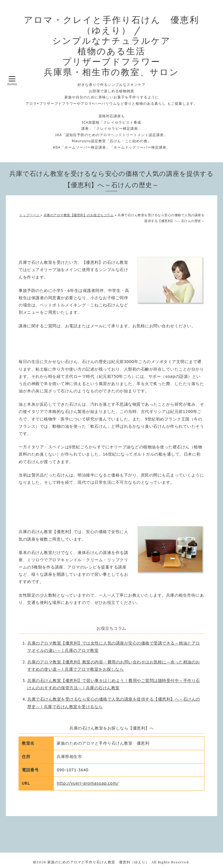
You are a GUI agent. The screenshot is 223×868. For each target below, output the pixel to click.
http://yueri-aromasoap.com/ (88, 783)
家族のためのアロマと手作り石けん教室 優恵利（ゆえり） (98, 862)
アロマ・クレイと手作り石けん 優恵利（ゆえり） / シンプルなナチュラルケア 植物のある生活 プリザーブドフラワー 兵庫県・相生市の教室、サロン (111, 46)
